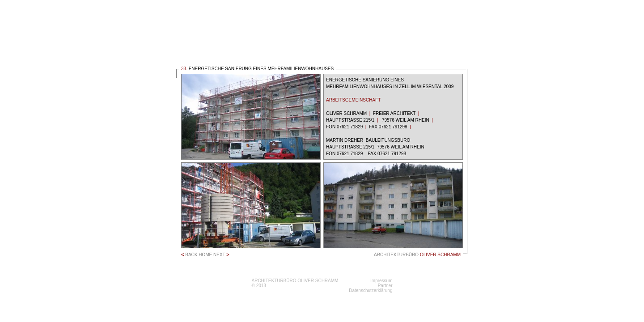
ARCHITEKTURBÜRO (417, 255)
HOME (205, 255)
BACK (189, 255)
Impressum (381, 281)
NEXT (221, 255)
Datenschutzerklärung (371, 290)
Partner (385, 286)
